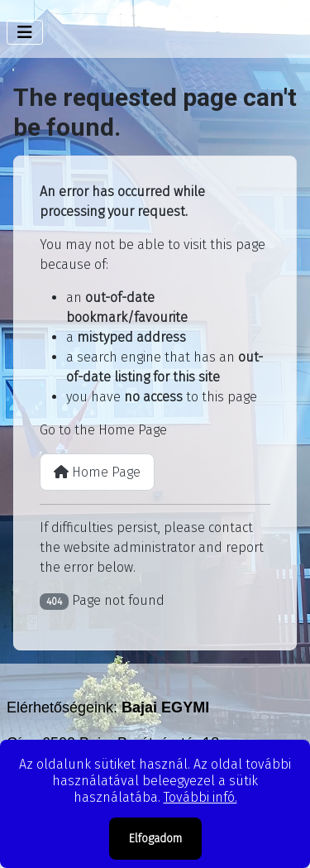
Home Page (97, 472)
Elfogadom (155, 839)
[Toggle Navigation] (25, 32)
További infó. (200, 797)
